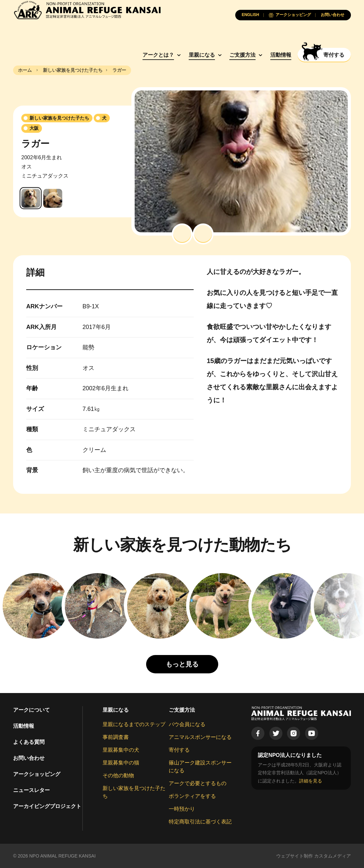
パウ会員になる (187, 724)
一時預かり (182, 809)
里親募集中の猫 (121, 763)
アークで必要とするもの (198, 783)
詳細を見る (311, 781)
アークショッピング (37, 774)
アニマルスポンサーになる (200, 737)
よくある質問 (29, 742)
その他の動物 (118, 775)
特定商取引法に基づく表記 (200, 822)
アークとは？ (158, 55)
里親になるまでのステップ (134, 724)
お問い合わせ (29, 758)
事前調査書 (116, 737)
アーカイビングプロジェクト (47, 806)
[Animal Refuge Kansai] (87, 10)
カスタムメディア (333, 856)
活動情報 (281, 55)
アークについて (31, 710)
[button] (182, 234)
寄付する (179, 750)
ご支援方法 (242, 55)
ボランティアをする (192, 796)
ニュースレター (31, 790)
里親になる (202, 55)
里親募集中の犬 (121, 750)
